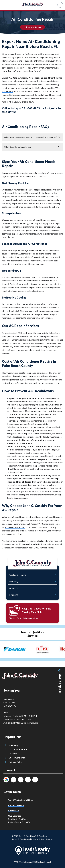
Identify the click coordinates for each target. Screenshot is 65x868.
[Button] (32, 27)
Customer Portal (17, 758)
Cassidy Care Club (18, 749)
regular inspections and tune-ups (31, 427)
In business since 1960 (15, 527)
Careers (13, 753)
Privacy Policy (16, 762)
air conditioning (52, 81)
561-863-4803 (31, 108)
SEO (35, 862)
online (50, 548)
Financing (13, 745)
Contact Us (14, 811)
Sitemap (50, 839)
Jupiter (31, 88)
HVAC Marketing (21, 862)
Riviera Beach (42, 88)
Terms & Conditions (21, 839)
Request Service (16, 805)
